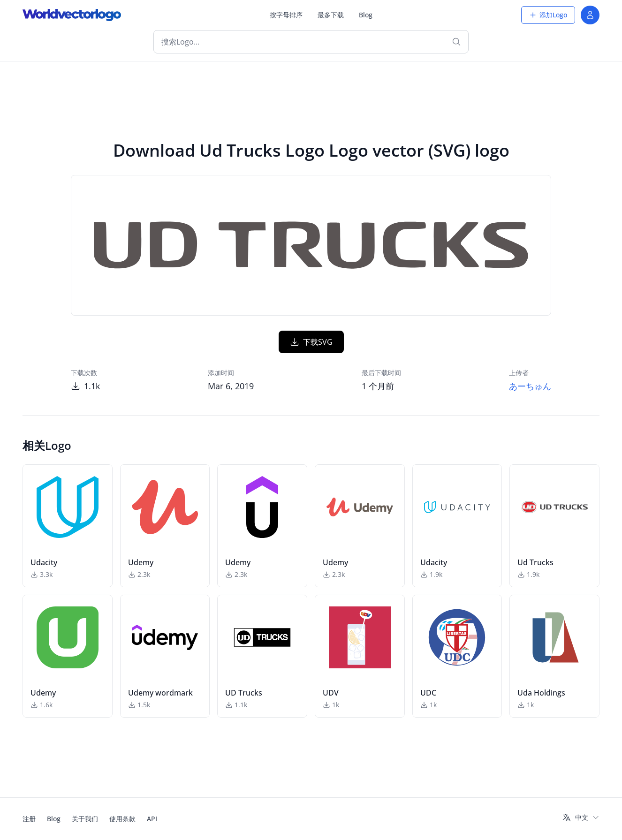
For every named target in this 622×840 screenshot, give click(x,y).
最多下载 (331, 15)
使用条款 (122, 819)
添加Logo (548, 15)
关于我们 (85, 819)
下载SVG (311, 342)
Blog (366, 15)
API (152, 819)
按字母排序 (286, 15)
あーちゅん (530, 386)
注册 (29, 819)
